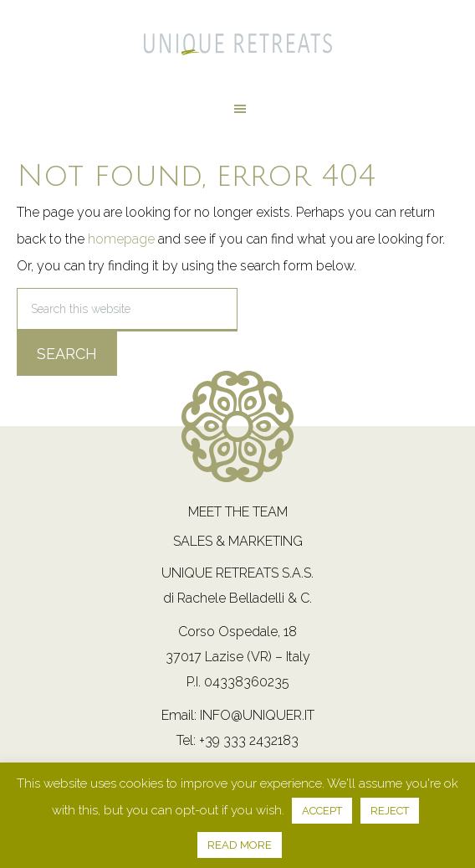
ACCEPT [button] (322, 811)
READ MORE (240, 845)
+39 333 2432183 (249, 740)
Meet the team (238, 512)
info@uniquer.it (257, 715)
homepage (121, 239)
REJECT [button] (390, 811)
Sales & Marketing (238, 541)
